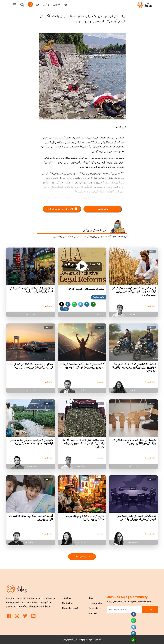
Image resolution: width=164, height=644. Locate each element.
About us (66, 598)
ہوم (65, 4)
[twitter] (80, 304)
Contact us (67, 603)
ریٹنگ (64, 309)
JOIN (150, 609)
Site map (93, 613)
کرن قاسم (121, 128)
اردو (30, 4)
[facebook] (68, 304)
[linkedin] (87, 304)
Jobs (91, 598)
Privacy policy (95, 603)
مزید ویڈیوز (99, 297)
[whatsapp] (74, 304)
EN (38, 5)
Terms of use (95, 608)
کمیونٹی (57, 4)
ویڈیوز (46, 4)
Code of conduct (70, 608)
